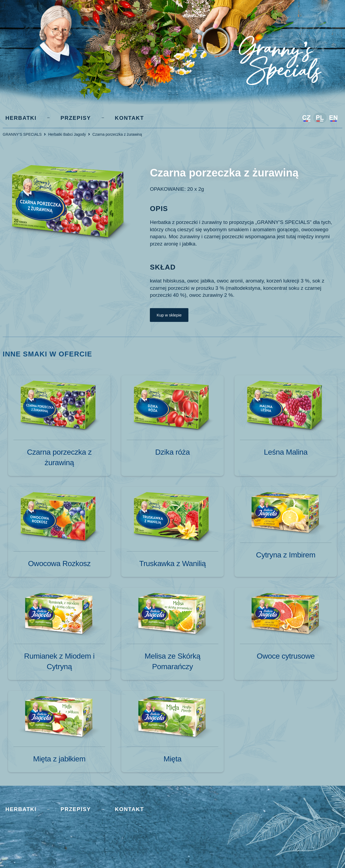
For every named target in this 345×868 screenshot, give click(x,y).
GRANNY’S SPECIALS (22, 134)
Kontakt (129, 118)
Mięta (172, 759)
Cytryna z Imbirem (286, 555)
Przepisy (76, 118)
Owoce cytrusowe (286, 656)
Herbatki (21, 118)
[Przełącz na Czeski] (306, 118)
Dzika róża (172, 452)
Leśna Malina (286, 452)
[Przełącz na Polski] (320, 118)
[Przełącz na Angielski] (333, 118)
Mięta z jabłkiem (59, 759)
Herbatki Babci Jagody (67, 134)
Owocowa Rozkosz (59, 564)
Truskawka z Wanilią (172, 564)
